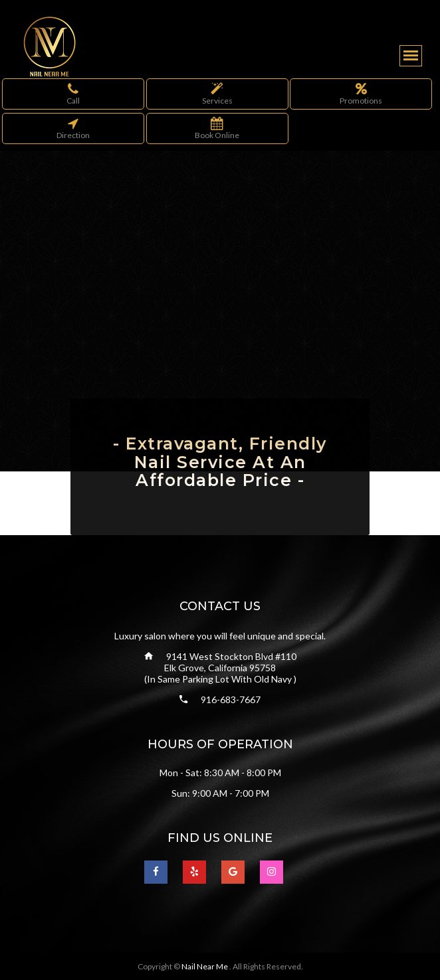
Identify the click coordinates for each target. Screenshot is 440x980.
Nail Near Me (205, 966)
